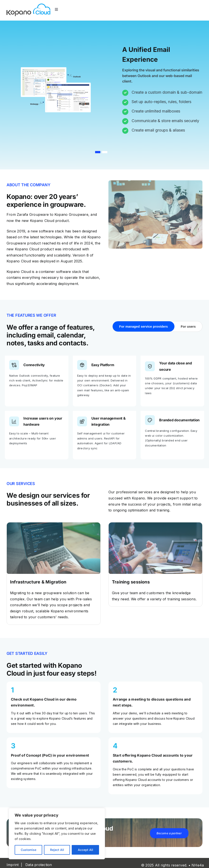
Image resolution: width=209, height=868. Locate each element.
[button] (98, 152)
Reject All (57, 850)
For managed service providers (144, 326)
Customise (29, 850)
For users (188, 326)
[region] (57, 834)
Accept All (85, 850)
